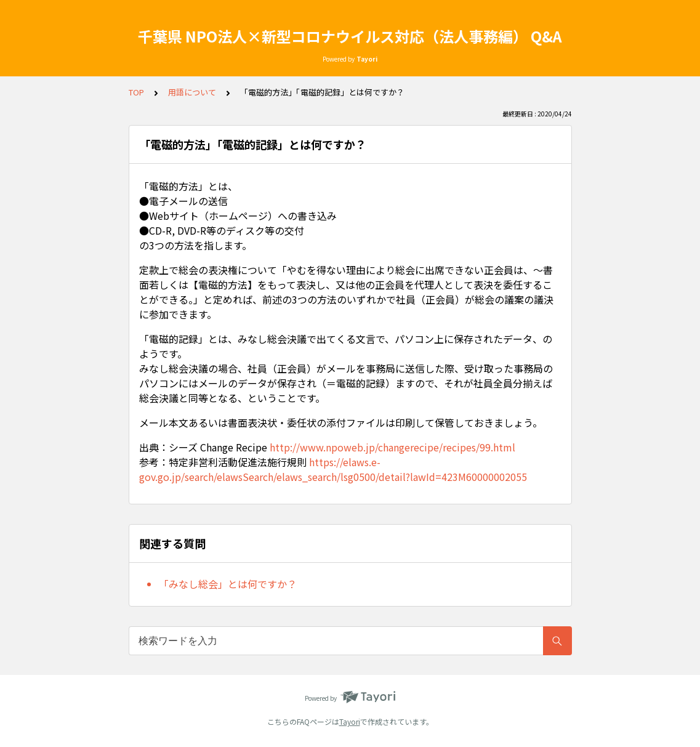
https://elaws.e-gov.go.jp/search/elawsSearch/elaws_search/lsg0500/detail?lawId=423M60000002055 (333, 469)
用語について (192, 92)
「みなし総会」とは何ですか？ (228, 584)
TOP (136, 92)
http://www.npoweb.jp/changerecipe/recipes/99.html (392, 447)
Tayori (350, 721)
